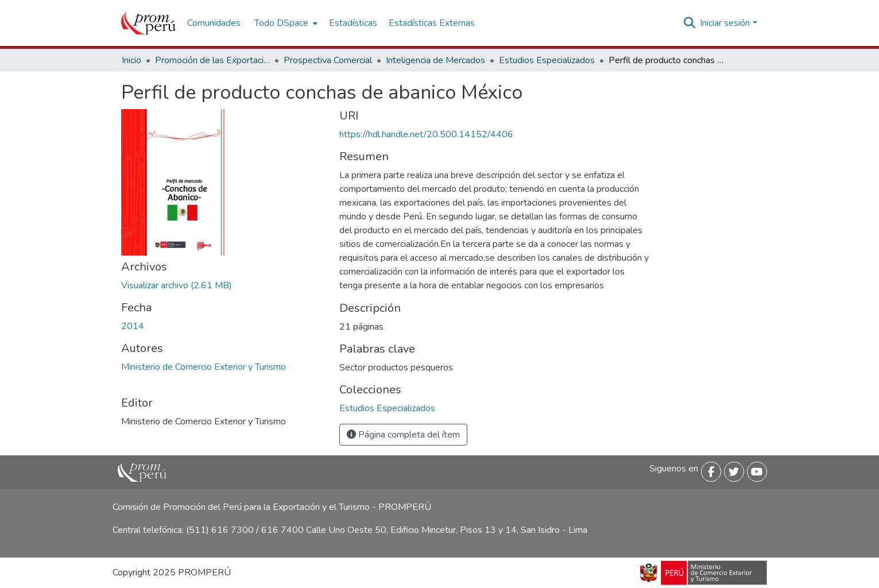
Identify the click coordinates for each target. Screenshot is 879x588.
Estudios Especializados (547, 60)
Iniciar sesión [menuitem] (725, 23)
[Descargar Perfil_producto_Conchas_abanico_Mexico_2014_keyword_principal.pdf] (177, 285)
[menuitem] (285, 23)
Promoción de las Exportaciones (212, 60)
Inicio (131, 60)
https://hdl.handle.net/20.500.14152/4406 (426, 134)
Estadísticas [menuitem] (353, 23)
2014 (133, 326)
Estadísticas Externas (432, 23)
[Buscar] (689, 23)
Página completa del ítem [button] (403, 435)
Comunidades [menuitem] (214, 23)
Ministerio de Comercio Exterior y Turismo (204, 367)
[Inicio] (148, 23)
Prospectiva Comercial (328, 60)
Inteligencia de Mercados (435, 60)
